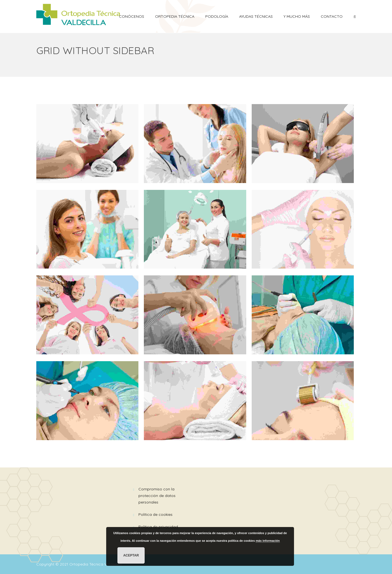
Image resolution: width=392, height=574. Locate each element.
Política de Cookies (155, 514)
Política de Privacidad (158, 527)
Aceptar (131, 555)
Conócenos (132, 16)
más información (268, 541)
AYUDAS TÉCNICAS (256, 16)
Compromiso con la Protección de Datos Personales (157, 496)
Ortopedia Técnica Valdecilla (96, 564)
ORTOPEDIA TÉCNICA (175, 16)
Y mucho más (297, 16)
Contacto (332, 16)
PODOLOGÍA (217, 16)
